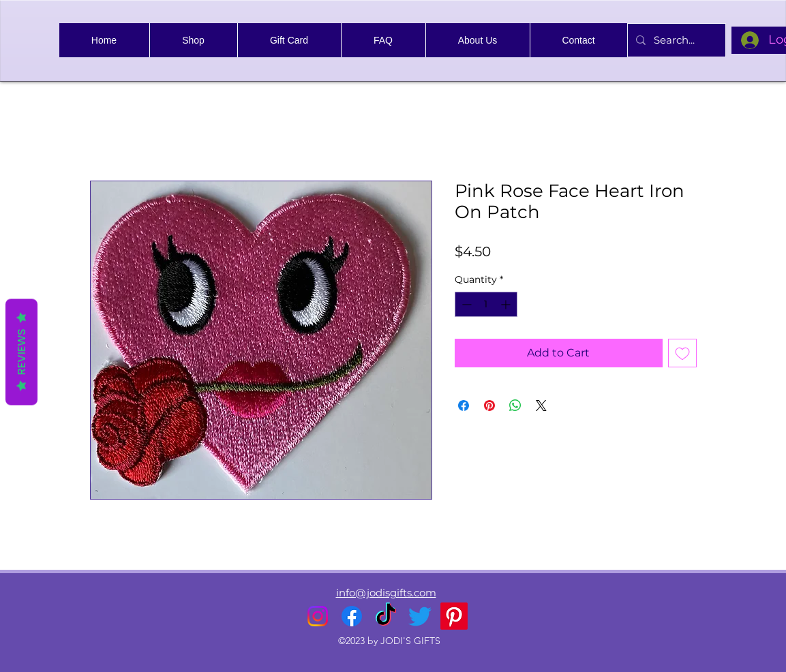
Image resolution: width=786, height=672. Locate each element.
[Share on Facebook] (464, 406)
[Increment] (507, 304)
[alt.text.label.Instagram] (318, 616)
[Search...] (675, 40)
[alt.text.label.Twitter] (420, 616)
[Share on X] (541, 406)
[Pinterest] (454, 616)
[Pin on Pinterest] (489, 406)
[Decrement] (465, 304)
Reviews (21, 352)
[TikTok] (386, 616)
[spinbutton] (486, 304)
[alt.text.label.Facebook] (352, 616)
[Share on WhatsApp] (515, 406)
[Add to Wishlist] (682, 353)
